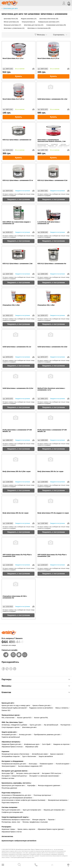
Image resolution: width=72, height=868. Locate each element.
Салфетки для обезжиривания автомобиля (17, 798)
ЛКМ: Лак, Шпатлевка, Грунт (13, 722)
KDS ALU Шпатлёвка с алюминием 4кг (52, 264)
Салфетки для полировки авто (12, 812)
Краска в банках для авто (41, 705)
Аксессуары (33, 764)
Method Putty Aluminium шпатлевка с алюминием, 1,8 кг (51, 389)
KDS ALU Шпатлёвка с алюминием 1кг (17, 140)
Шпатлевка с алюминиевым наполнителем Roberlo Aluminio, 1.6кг (52, 141)
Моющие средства (39, 820)
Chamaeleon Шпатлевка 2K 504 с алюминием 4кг (15, 597)
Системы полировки (10, 807)
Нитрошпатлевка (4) (28, 22)
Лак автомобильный (51, 725)
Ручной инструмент (63, 764)
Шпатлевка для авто (29, 727)
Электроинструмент (9, 766)
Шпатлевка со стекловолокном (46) (39, 28)
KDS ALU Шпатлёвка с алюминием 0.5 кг (18, 180)
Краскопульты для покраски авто (13, 785)
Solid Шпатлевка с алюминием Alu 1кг (17, 347)
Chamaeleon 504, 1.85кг (46, 305)
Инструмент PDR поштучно (52, 773)
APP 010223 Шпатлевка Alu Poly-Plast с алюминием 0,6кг (17, 555)
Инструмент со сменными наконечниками (44, 776)
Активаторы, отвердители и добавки (14, 725)
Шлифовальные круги (32, 744)
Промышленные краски (11, 715)
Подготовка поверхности (11, 793)
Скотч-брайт (46, 744)
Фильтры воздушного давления (49, 785)
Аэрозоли (6, 751)
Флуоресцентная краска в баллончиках (15, 754)
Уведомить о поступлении (19, 199)
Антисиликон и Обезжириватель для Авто (16, 795)
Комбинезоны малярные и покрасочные (16, 820)
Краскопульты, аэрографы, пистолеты (17, 783)
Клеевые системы (8, 778)
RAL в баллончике (8, 718)
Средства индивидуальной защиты (15, 817)
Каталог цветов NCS (24, 718)
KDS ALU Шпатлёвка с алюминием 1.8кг (18, 264)
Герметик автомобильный (11, 737)
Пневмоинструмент (46, 764)
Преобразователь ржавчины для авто (47, 735)
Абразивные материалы (11, 742)
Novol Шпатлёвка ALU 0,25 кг (13, 99)
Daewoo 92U (6, 710)
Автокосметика (7, 836)
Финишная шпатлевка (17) (12, 25)
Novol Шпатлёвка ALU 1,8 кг (13, 58)
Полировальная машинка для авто (14, 764)
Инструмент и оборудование (13, 761)
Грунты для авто (35, 725)
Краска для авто (8, 703)
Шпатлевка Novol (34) (11, 19)
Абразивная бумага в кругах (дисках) (51, 829)
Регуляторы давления (9, 788)
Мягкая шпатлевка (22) (11, 22)
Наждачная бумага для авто (11, 744)
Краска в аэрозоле (57, 754)
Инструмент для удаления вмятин (15, 771)
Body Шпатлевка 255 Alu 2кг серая (16, 513)
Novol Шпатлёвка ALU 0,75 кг (48, 58)
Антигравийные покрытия (11, 756)
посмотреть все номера (9, 645)
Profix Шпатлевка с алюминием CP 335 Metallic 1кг (17, 431)
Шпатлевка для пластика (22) (34, 25)
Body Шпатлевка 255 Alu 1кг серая (50, 471)
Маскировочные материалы (58, 800)
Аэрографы (31, 785)
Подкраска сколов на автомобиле (41, 708)
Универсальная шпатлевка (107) (49, 22)
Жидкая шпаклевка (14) (29, 19)
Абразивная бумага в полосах (12, 747)
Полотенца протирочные (42, 795)
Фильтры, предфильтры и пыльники (35, 822)
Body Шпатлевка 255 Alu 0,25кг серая (17, 471)
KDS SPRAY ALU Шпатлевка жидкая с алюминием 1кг (17, 223)
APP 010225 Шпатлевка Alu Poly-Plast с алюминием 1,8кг (52, 555)
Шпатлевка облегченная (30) (49, 19)
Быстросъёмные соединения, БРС (30, 766)
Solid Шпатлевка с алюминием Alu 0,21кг (18, 388)
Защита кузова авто (9, 732)
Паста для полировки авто (11, 810)
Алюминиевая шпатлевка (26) (56, 25)
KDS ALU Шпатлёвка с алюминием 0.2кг (53, 180)
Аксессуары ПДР (8, 773)
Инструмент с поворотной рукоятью (14, 776)
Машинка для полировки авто (54, 810)
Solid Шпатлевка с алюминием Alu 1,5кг (52, 99)
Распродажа (7, 827)
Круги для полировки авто (32, 810)
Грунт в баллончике (29, 756)
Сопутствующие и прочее (11, 727)
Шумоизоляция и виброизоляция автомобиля (19, 841)
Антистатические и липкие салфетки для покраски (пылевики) (23, 800)
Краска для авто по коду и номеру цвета (16, 705)
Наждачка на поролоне (61, 744)
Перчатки (51, 820)
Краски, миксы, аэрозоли (26, 829)
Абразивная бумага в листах (12, 832)
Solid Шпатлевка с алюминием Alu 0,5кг (52, 347)
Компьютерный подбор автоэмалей (14, 708)
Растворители (65, 725)
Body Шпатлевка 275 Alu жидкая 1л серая (53, 513)
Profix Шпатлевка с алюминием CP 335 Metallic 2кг (52, 431)
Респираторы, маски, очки (11, 822)
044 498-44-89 (36, 642)
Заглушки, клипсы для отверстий (28, 773)
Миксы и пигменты (62, 708)
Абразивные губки (32, 747)
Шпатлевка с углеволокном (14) (14, 28)
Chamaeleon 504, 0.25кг (11, 305)
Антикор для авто (25, 735)
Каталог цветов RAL (41, 718)
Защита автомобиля (46, 756)
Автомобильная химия (40, 754)
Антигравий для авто (9, 735)
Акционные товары (8, 829)
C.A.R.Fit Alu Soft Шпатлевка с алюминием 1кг (49, 223)
